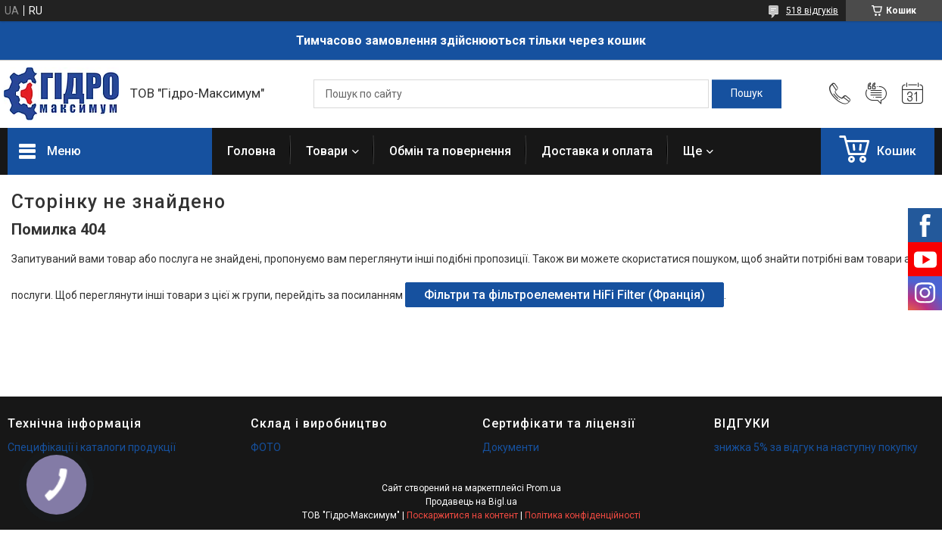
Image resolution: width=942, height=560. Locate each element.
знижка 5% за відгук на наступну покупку (816, 447)
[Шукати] (747, 94)
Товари (327, 151)
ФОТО (266, 447)
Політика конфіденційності (583, 515)
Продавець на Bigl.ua (471, 502)
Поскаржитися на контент (462, 515)
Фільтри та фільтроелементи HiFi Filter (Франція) (565, 295)
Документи (511, 447)
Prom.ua (544, 488)
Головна (251, 151)
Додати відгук (876, 94)
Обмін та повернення (450, 151)
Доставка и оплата (597, 151)
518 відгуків (812, 11)
